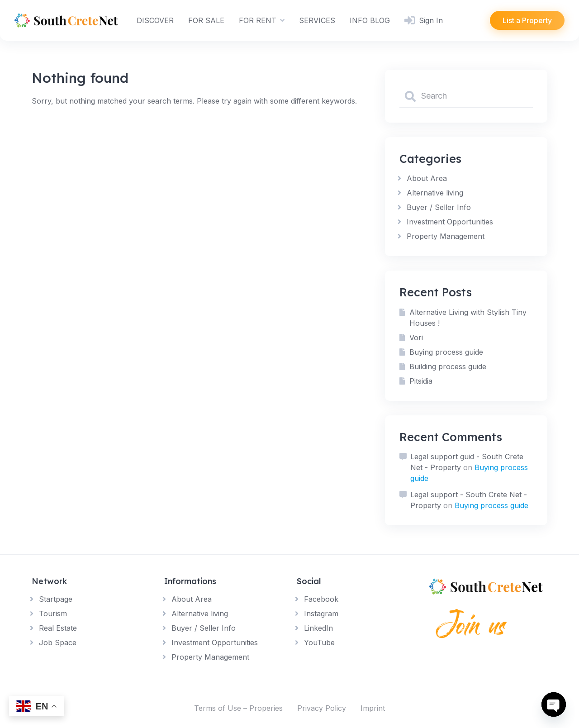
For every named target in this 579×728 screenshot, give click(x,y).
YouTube (319, 642)
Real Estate (58, 628)
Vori (416, 338)
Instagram (321, 614)
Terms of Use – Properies (238, 708)
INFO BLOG (370, 20)
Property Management (446, 236)
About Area (427, 178)
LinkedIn (318, 628)
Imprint (373, 708)
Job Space (58, 642)
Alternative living (435, 193)
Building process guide (448, 366)
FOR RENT (258, 20)
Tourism (53, 614)
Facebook (321, 599)
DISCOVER (155, 20)
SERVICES (317, 20)
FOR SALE (206, 20)
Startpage (56, 599)
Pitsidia (421, 381)
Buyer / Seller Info (439, 207)
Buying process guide (446, 352)
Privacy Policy (322, 708)
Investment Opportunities (450, 222)
